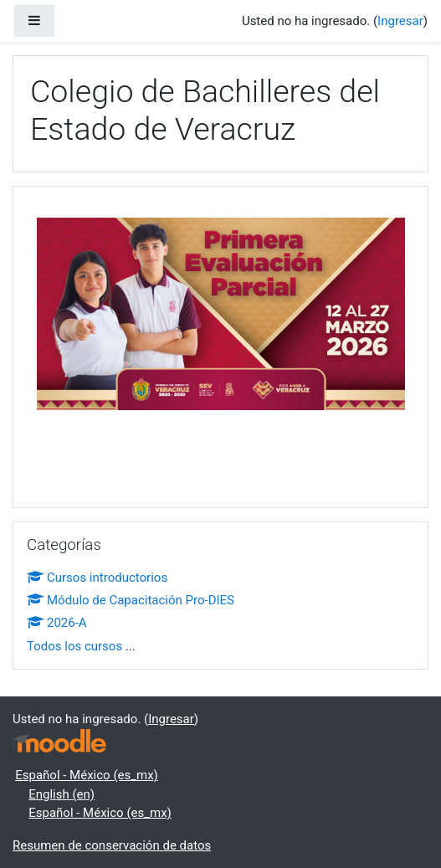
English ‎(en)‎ (62, 794)
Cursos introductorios (97, 578)
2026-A (57, 623)
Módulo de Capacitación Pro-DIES (131, 600)
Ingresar (400, 21)
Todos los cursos (74, 646)
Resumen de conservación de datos (112, 845)
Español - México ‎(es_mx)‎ (87, 775)
